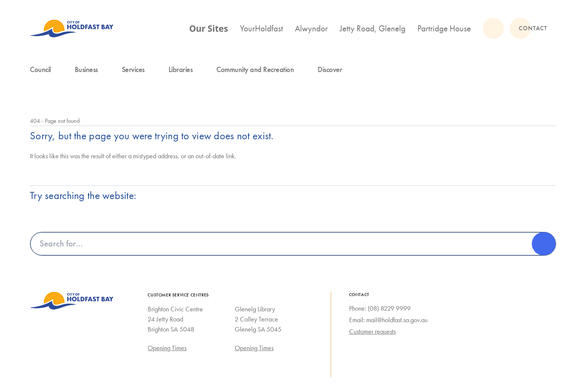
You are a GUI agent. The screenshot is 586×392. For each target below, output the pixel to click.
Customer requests (372, 332)
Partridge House (444, 28)
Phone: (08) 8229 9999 (380, 308)
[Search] (544, 244)
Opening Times (167, 348)
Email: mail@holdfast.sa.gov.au (388, 320)
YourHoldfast (261, 28)
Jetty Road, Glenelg (373, 28)
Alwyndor (311, 28)
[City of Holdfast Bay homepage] (72, 28)
